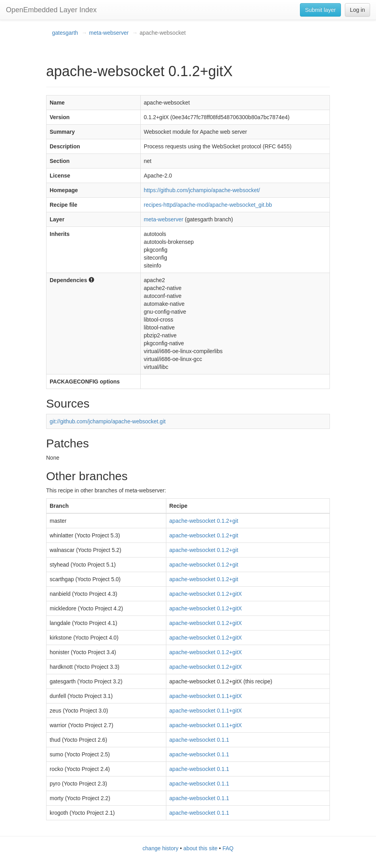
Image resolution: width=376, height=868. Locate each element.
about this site (200, 848)
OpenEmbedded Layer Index (51, 10)
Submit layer (320, 10)
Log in (357, 10)
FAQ (228, 848)
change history (161, 848)
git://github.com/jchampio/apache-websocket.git (108, 421)
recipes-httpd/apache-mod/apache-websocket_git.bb (208, 205)
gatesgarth (65, 33)
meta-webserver (109, 33)
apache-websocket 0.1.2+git (204, 521)
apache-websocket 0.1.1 (199, 740)
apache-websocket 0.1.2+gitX (206, 594)
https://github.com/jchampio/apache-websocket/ (202, 190)
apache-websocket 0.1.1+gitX (206, 696)
